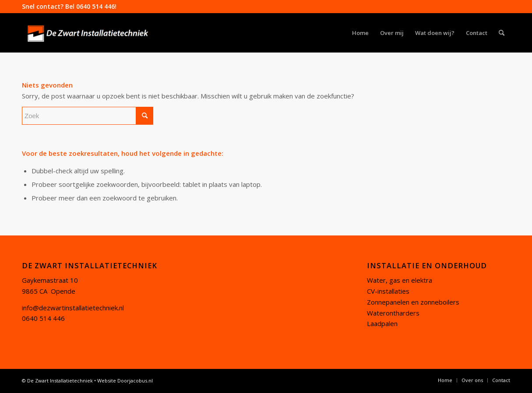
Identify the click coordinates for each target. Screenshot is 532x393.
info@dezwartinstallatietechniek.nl (73, 308)
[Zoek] (502, 33)
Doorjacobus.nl (135, 381)
